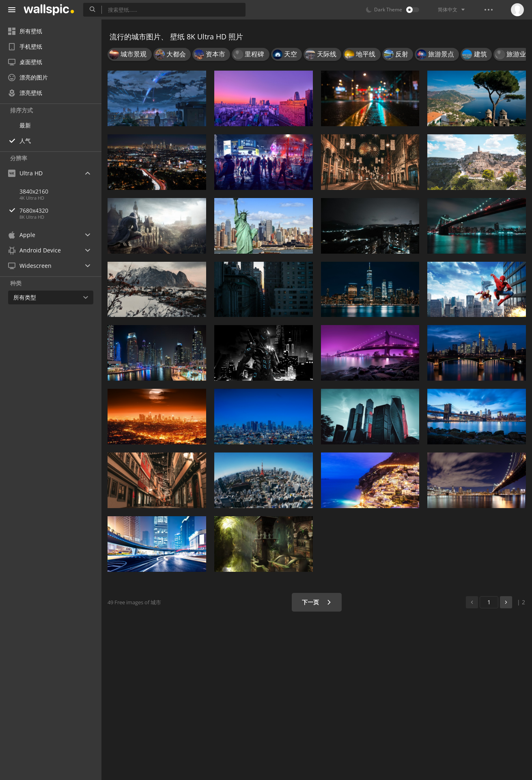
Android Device (34, 250)
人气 (25, 141)
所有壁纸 (25, 31)
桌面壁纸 (25, 62)
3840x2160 (34, 191)
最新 (25, 125)
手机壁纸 (25, 46)
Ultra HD (25, 173)
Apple (22, 235)
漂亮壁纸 (25, 93)
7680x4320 (60, 210)
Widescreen (30, 266)
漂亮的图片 (28, 77)
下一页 (317, 602)
